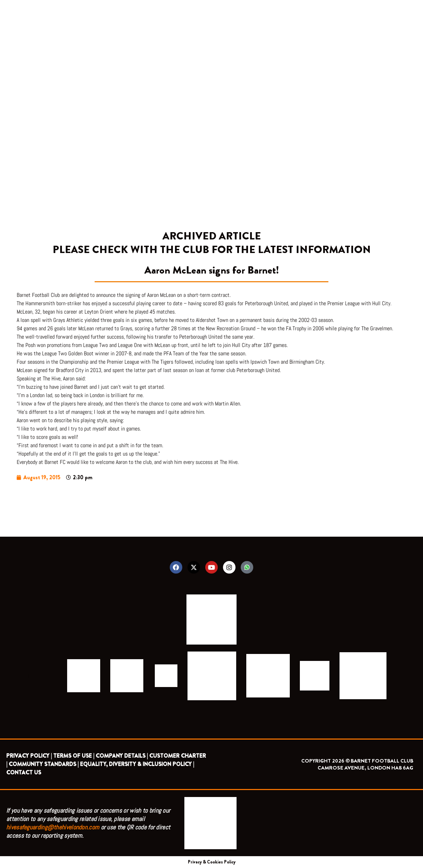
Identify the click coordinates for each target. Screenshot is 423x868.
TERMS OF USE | (74, 756)
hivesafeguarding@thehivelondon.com (53, 827)
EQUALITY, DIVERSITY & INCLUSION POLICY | (137, 764)
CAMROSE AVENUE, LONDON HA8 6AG (365, 768)
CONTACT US (24, 772)
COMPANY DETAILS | (122, 756)
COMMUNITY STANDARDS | (44, 764)
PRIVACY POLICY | (29, 756)
